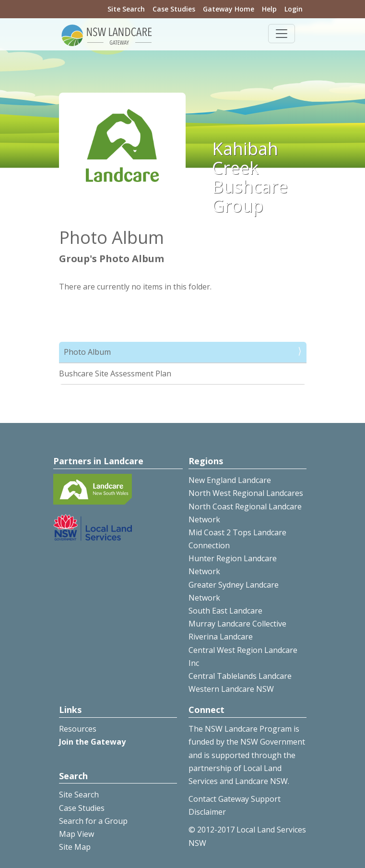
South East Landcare (225, 611)
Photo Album (87, 352)
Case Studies (174, 9)
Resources (78, 729)
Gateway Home (229, 9)
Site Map (75, 847)
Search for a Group (93, 821)
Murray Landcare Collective (237, 624)
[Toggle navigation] (282, 34)
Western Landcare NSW (231, 689)
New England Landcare (230, 480)
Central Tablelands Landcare (240, 676)
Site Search (126, 9)
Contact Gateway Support (235, 799)
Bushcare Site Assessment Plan (115, 374)
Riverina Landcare (221, 637)
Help (269, 9)
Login (294, 9)
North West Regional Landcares (246, 493)
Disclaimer (207, 812)
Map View (77, 834)
